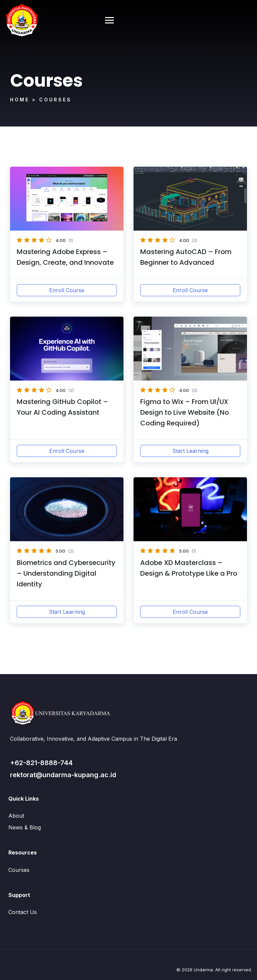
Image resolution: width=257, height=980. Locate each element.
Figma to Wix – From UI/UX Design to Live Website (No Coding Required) (185, 412)
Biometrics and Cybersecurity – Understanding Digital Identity (66, 573)
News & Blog (25, 827)
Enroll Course (67, 290)
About (16, 816)
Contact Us (23, 912)
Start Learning (190, 451)
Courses (19, 870)
